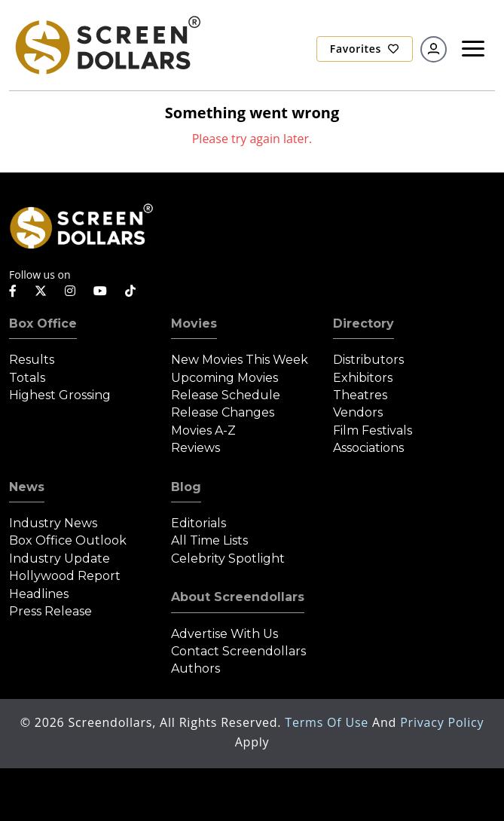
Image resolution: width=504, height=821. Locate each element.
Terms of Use (328, 722)
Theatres (360, 395)
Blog (186, 487)
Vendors (358, 412)
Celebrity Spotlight (228, 559)
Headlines (39, 594)
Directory (363, 324)
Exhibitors (363, 378)
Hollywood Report (65, 576)
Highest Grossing (60, 395)
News (27, 487)
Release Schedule (226, 395)
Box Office (43, 324)
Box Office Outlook (68, 540)
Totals (27, 378)
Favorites (365, 49)
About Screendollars (238, 597)
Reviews (195, 448)
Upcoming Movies (225, 378)
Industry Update (60, 559)
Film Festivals (373, 430)
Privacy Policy (442, 722)
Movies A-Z (203, 430)
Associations (368, 448)
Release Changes (223, 412)
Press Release (50, 611)
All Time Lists (209, 540)
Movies (194, 324)
